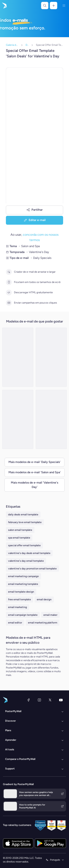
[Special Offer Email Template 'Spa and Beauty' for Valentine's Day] (51, 419)
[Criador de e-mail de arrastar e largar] (9, 272)
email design (44, 599)
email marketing (17, 607)
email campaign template (23, 615)
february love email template (25, 522)
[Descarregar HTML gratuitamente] (9, 293)
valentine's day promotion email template (32, 569)
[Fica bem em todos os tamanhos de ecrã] (9, 282)
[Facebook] (29, 700)
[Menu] (64, 6)
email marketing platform (43, 623)
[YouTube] (61, 700)
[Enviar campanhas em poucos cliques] (9, 303)
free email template (20, 599)
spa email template (19, 538)
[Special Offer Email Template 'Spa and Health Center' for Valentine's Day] (51, 357)
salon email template (20, 530)
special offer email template (24, 545)
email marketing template (23, 584)
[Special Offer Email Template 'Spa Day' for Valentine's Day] (18, 419)
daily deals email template (23, 515)
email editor (15, 623)
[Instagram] (39, 700)
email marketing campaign (23, 576)
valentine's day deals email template (29, 553)
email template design (21, 592)
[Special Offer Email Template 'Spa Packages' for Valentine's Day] (18, 357)
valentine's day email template (26, 561)
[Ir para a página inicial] (4, 6)
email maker (50, 615)
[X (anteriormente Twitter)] (50, 700)
